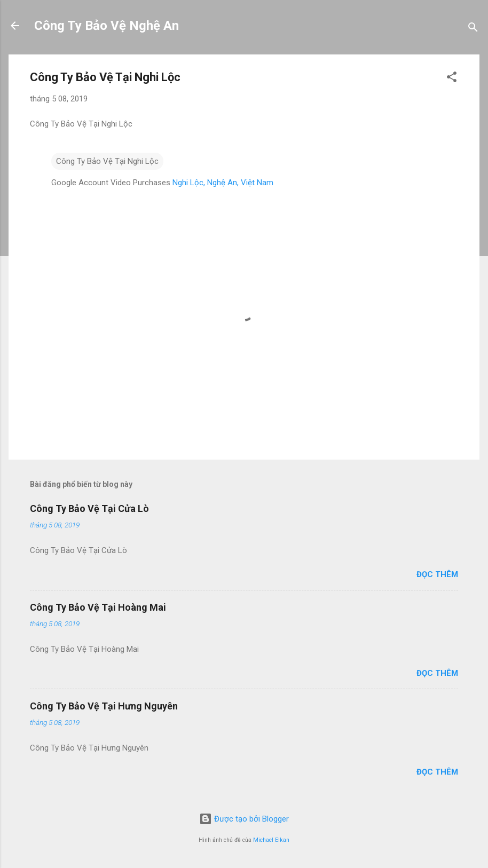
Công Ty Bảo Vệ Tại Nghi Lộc (107, 161)
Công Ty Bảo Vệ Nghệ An (107, 26)
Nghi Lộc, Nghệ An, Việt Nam (223, 183)
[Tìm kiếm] (473, 29)
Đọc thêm (437, 574)
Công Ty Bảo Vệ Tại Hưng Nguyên (104, 706)
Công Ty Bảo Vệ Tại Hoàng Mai (98, 607)
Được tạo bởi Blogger (244, 819)
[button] (452, 79)
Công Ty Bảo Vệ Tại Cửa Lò (89, 508)
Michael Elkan (271, 840)
